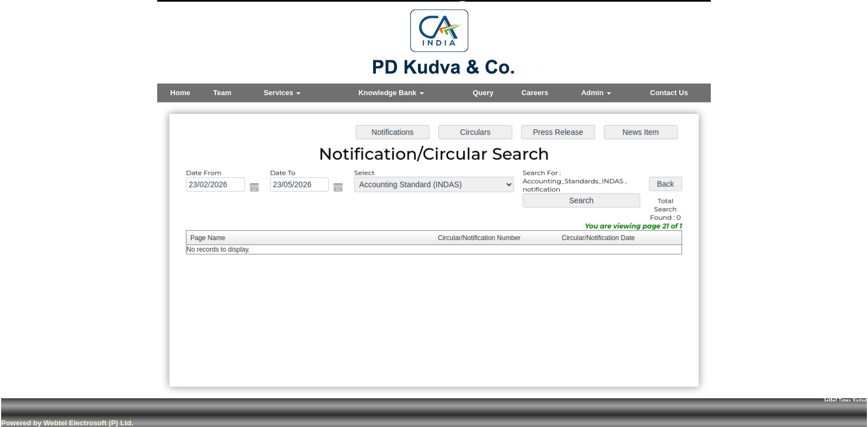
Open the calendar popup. (258, 189)
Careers (535, 93)
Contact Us (669, 93)
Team (222, 93)
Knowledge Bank (391, 93)
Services (282, 93)
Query (483, 93)
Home (180, 93)
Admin (596, 93)
